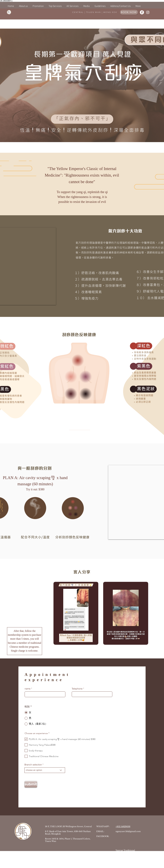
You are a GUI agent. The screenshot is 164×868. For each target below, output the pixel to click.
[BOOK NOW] (129, 12)
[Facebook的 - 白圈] (142, 12)
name (28, 689)
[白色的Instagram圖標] (148, 12)
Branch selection (33, 765)
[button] (55, 6)
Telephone (77, 689)
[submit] (31, 784)
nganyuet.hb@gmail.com (128, 831)
